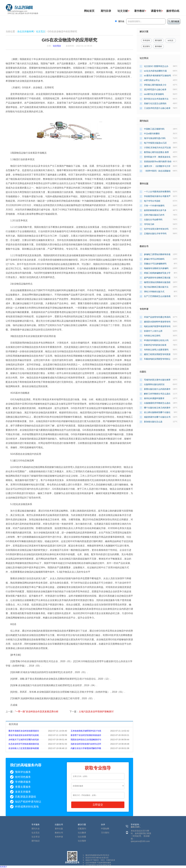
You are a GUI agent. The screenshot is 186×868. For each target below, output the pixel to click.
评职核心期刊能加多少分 (155, 85)
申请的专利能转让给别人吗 (156, 340)
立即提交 (98, 805)
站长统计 (3, 867)
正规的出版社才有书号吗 (155, 234)
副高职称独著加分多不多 (155, 210)
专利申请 (59, 837)
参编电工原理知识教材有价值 (157, 254)
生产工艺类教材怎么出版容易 (157, 296)
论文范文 (41, 31)
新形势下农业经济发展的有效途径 (86, 735)
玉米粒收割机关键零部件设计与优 (86, 731)
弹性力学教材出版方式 (154, 292)
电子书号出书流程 (152, 201)
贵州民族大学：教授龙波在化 (157, 157)
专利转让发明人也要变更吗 (156, 350)
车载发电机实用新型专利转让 (157, 359)
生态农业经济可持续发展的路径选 (24, 744)
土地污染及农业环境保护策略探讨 (96, 712)
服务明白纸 (173, 11)
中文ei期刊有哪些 (152, 134)
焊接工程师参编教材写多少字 (157, 273)
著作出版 (59, 829)
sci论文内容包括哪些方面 (155, 71)
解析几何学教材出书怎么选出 (157, 394)
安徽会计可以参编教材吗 (155, 264)
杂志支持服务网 (25, 31)
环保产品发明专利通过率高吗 (157, 317)
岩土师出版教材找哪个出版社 (157, 412)
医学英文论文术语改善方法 (156, 99)
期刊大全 (36, 829)
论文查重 (82, 837)
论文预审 (82, 841)
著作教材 (139, 11)
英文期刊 (146, 46)
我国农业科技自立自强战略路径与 (86, 740)
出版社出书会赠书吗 (153, 220)
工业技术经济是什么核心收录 (157, 108)
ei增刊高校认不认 (152, 80)
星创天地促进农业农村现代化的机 (24, 735)
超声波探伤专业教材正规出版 (157, 278)
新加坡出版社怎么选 (153, 422)
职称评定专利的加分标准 (155, 345)
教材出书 (59, 833)
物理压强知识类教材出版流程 (157, 282)
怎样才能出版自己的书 (154, 215)
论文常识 (36, 837)
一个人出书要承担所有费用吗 (157, 192)
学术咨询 (146, 40)
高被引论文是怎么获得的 (155, 103)
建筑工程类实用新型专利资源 (157, 354)
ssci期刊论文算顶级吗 (154, 94)
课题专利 (156, 11)
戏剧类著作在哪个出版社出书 (157, 417)
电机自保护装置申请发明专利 (157, 326)
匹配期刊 (82, 829)
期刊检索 (174, 21)
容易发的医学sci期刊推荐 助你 (158, 161)
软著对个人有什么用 (153, 331)
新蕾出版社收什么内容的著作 (157, 389)
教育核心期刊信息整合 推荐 (157, 152)
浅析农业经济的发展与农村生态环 (86, 744)
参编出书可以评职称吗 (154, 259)
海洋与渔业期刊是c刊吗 (155, 138)
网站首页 (89, 11)
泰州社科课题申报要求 (154, 398)
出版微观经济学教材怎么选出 (157, 403)
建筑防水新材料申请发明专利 (157, 322)
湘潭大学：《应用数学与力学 (157, 166)
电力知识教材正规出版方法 (156, 287)
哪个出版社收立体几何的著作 (157, 408)
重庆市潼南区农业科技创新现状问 (24, 731)
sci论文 (171, 40)
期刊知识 (36, 841)
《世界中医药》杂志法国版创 (157, 171)
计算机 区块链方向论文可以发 (158, 148)
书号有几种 (149, 224)
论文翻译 (82, 833)
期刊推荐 (158, 40)
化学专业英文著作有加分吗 (156, 229)
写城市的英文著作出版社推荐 (157, 380)
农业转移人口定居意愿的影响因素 (24, 748)
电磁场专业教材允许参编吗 (156, 268)
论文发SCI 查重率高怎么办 (156, 66)
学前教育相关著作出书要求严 (157, 196)
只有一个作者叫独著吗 (154, 206)
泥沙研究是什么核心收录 (155, 89)
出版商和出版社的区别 (154, 384)
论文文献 (123, 11)
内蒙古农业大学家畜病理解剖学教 (86, 748)
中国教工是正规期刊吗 (154, 129)
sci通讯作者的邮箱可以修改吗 (157, 76)
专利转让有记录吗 (152, 336)
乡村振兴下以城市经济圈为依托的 (24, 740)
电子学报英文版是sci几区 (155, 143)
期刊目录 (106, 11)
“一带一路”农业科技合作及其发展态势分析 (37, 712)
